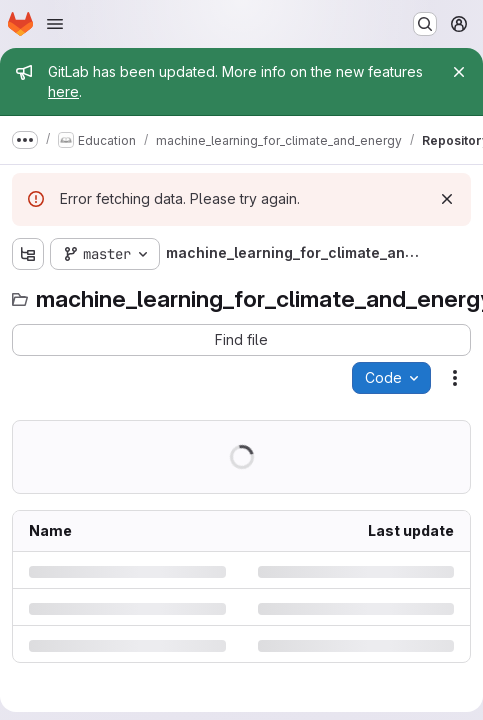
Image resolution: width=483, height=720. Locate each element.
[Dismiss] (447, 199)
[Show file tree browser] (28, 254)
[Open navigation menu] (55, 24)
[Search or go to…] (425, 24)
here (63, 91)
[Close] (459, 72)
